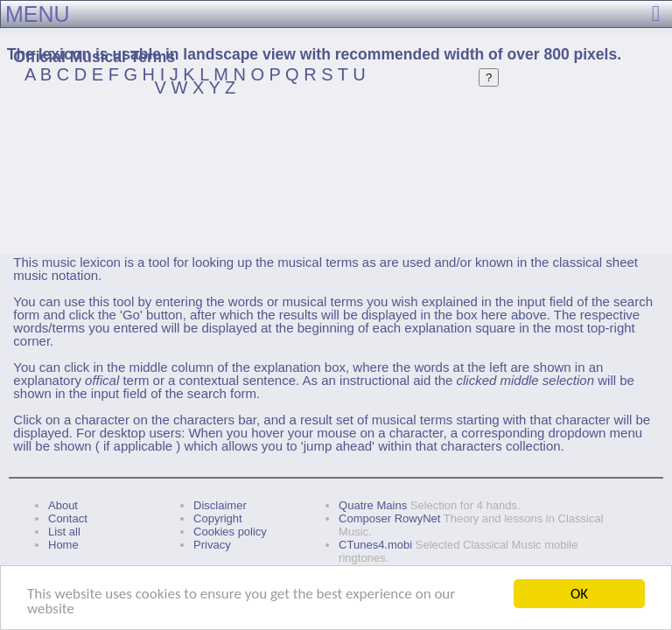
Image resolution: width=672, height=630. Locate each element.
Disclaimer (220, 505)
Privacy (212, 545)
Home (63, 545)
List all (64, 532)
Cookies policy (230, 532)
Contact (68, 518)
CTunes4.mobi (375, 545)
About (63, 505)
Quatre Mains (373, 505)
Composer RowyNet (389, 518)
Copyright (218, 518)
